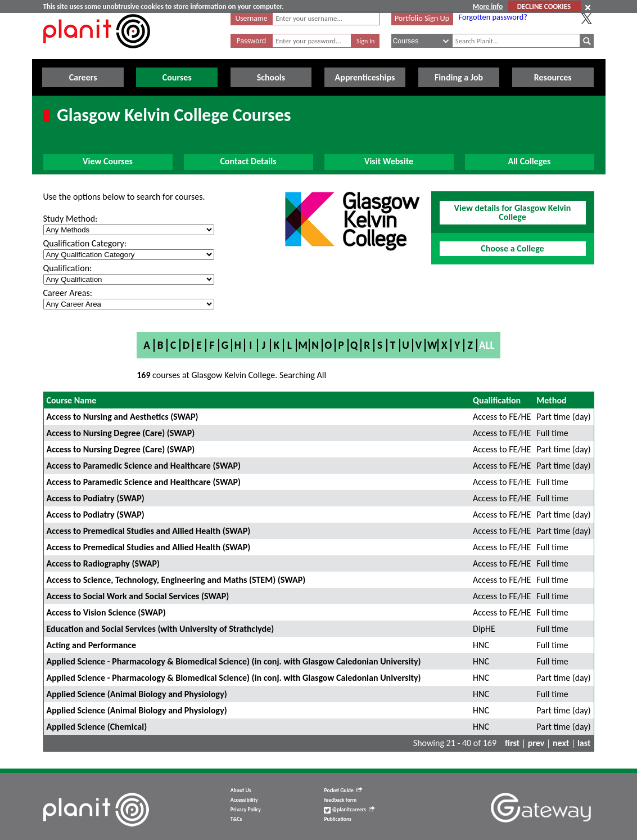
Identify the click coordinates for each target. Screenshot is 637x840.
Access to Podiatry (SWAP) (96, 498)
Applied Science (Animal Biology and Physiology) (137, 694)
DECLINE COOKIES (544, 6)
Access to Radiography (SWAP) (103, 563)
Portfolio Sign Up (422, 18)
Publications (337, 819)
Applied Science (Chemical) (97, 727)
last (584, 743)
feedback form (340, 800)
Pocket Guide (343, 790)
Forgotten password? (493, 17)
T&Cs (236, 819)
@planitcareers (349, 810)
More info (488, 6)
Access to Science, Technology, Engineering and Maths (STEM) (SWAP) (176, 580)
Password (251, 41)
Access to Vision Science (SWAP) (106, 612)
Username (252, 18)
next (561, 743)
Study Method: (71, 219)
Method (551, 400)
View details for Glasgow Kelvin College (513, 212)
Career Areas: (68, 293)
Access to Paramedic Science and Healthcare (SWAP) (144, 466)
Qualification (497, 400)
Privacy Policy (246, 810)
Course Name (72, 400)
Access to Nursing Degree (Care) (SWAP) (121, 433)
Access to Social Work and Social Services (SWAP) (138, 596)
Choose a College (512, 248)
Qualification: (68, 268)
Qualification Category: (85, 243)
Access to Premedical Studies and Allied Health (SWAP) (149, 531)
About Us (241, 790)
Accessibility (244, 800)
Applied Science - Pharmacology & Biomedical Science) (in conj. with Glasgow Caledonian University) (234, 661)
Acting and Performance (92, 645)
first (512, 743)
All (487, 345)
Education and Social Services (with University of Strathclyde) (161, 629)
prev (536, 743)
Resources (553, 77)
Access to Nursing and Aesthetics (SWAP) (123, 417)
